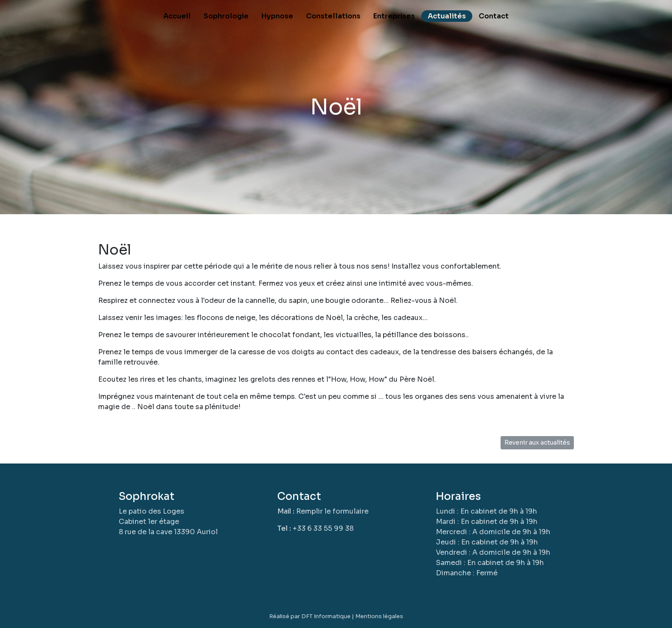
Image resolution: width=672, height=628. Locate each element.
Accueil (177, 16)
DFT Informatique (326, 616)
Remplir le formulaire (332, 511)
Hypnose (277, 16)
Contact (494, 16)
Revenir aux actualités (537, 443)
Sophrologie (226, 16)
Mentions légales (379, 616)
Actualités (447, 16)
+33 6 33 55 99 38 (323, 528)
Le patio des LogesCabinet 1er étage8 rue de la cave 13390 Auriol (168, 522)
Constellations (333, 16)
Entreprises (394, 16)
